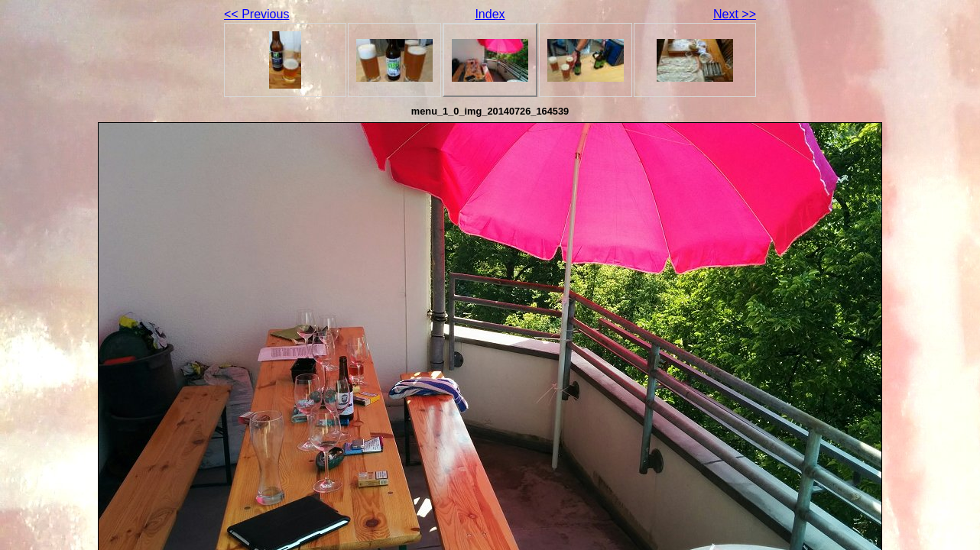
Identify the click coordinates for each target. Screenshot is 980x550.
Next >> (735, 14)
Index (490, 14)
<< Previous (256, 14)
